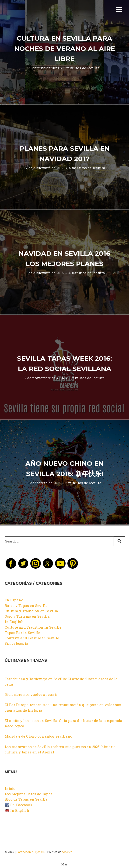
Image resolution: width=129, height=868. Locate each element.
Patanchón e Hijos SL (31, 852)
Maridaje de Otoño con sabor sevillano (38, 736)
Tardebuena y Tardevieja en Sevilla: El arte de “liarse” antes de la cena (61, 681)
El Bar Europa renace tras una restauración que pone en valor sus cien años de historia (63, 707)
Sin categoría (16, 643)
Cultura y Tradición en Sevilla (31, 611)
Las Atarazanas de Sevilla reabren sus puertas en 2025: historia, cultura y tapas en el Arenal (61, 749)
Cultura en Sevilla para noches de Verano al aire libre (65, 48)
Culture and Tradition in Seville (33, 627)
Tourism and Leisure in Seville (32, 638)
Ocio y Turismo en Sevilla (27, 616)
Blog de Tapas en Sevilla (26, 799)
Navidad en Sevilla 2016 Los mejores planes (64, 259)
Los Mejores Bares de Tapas (29, 794)
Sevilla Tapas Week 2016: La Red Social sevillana (64, 364)
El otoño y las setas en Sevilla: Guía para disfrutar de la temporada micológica (63, 723)
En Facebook (19, 805)
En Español (15, 600)
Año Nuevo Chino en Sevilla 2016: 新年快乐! (64, 469)
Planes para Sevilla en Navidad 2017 (65, 154)
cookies (67, 852)
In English (14, 622)
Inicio (10, 788)
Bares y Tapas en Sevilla (26, 605)
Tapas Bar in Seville (22, 633)
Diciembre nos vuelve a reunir (31, 694)
